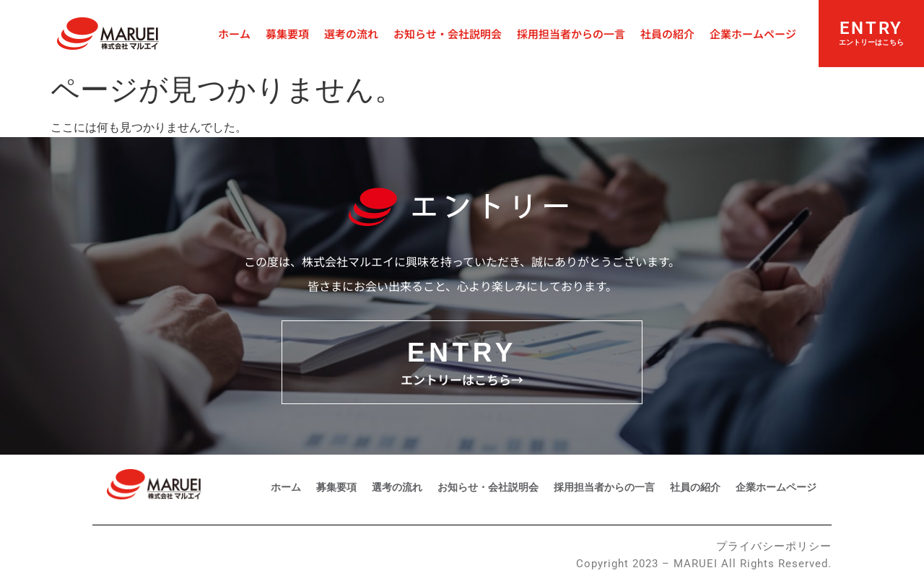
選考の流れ (351, 34)
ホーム (234, 34)
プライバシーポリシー (774, 546)
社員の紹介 (667, 34)
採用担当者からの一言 (571, 34)
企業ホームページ (753, 34)
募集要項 (287, 34)
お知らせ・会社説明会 (448, 34)
